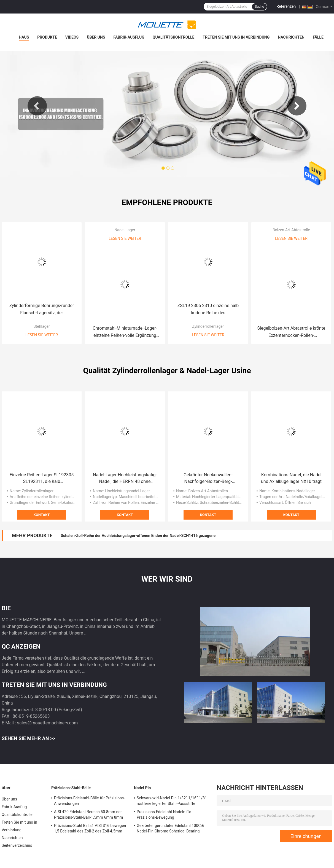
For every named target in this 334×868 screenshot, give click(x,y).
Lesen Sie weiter (42, 335)
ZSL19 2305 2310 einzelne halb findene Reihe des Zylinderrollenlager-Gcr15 (208, 310)
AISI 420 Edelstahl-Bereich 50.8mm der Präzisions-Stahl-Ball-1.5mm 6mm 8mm (89, 815)
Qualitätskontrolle (174, 37)
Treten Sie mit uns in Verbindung (236, 37)
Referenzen (286, 6)
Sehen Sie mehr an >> (29, 738)
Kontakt (42, 515)
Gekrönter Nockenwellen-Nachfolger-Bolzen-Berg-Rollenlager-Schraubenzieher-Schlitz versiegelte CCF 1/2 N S (208, 479)
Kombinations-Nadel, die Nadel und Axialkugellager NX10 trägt (291, 478)
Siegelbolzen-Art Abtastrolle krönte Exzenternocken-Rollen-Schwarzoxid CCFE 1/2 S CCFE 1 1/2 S (291, 332)
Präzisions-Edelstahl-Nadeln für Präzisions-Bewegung (164, 815)
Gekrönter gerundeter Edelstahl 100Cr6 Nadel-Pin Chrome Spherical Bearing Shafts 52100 (170, 829)
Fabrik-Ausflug (129, 37)
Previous (37, 106)
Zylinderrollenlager (208, 326)
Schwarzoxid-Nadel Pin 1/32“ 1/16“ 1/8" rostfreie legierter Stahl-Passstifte (171, 801)
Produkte (47, 37)
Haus (24, 37)
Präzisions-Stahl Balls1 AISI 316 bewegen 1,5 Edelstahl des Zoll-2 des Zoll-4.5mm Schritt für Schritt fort (90, 829)
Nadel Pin (142, 788)
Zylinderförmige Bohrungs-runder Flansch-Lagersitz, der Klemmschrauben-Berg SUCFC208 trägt (42, 310)
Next (297, 106)
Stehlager (41, 326)
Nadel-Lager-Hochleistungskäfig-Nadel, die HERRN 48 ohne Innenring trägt (125, 479)
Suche (259, 7)
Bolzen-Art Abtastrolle (291, 230)
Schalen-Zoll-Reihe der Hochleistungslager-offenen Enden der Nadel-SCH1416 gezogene (138, 536)
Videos (72, 37)
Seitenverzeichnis (17, 845)
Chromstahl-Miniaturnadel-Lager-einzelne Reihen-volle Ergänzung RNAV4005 (125, 332)
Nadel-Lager (125, 230)
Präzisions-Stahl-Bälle (71, 788)
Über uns (96, 37)
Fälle (318, 37)
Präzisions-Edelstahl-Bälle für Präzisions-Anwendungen (89, 801)
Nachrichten (291, 37)
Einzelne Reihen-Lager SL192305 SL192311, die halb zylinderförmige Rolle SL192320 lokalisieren (42, 479)
